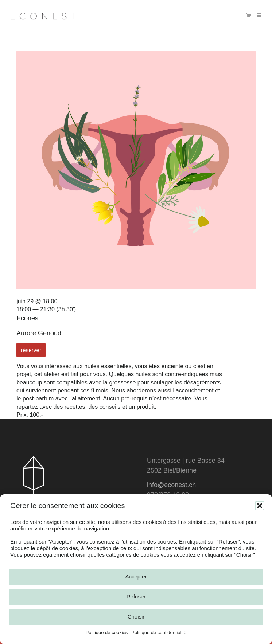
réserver (31, 350)
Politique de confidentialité (159, 633)
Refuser (136, 596)
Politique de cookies (107, 633)
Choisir (136, 617)
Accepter (136, 576)
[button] (260, 506)
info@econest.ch (171, 485)
